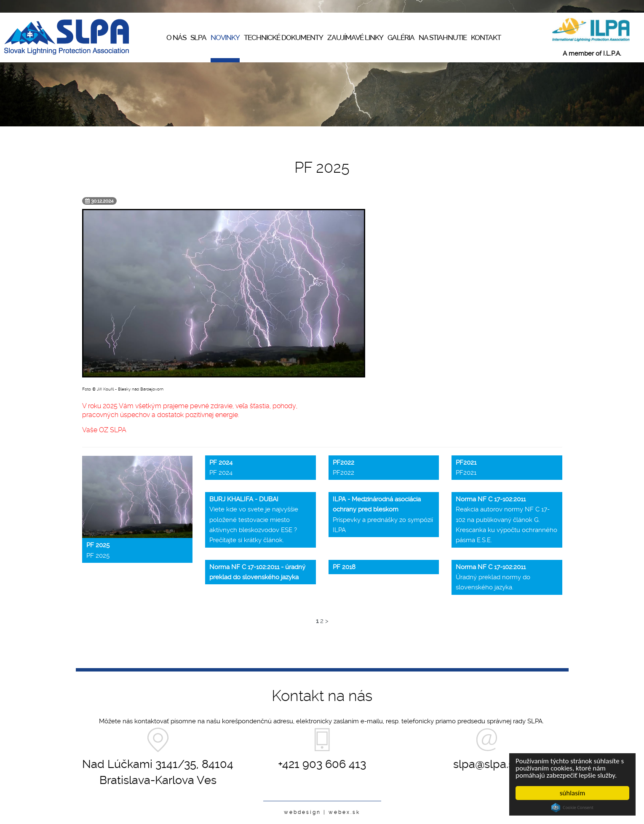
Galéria (401, 37)
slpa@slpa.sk (486, 764)
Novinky (225, 37)
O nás (176, 37)
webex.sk (344, 812)
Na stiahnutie (443, 37)
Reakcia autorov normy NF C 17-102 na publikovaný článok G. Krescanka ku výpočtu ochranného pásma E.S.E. (506, 520)
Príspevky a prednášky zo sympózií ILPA (383, 515)
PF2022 (343, 468)
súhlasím (573, 793)
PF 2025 (98, 550)
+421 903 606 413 (322, 764)
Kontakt (486, 37)
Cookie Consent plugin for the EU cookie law (572, 808)
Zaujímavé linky (355, 37)
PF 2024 (221, 468)
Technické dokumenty (283, 37)
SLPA (198, 37)
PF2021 (466, 468)
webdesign (302, 812)
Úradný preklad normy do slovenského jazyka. (493, 577)
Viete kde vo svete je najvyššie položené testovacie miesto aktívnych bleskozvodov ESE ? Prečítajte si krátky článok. (254, 520)
